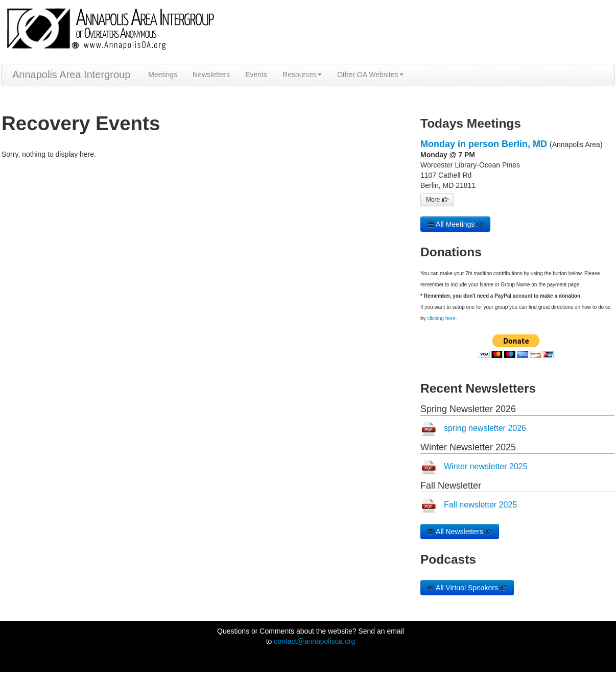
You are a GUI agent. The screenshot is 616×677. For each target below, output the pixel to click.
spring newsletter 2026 (485, 428)
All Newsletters (460, 531)
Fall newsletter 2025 (480, 505)
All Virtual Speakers (467, 588)
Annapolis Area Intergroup (71, 75)
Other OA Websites (370, 75)
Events (256, 75)
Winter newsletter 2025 (486, 466)
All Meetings (455, 224)
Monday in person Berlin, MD (484, 144)
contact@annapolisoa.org (314, 641)
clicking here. (442, 318)
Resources (302, 75)
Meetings (163, 75)
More (437, 200)
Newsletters (211, 75)
